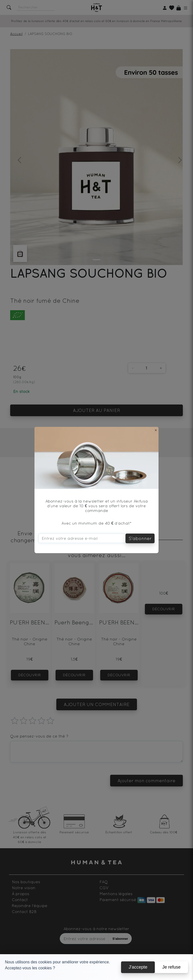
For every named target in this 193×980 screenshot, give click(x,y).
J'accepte (138, 967)
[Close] (156, 430)
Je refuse (171, 967)
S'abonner (140, 538)
